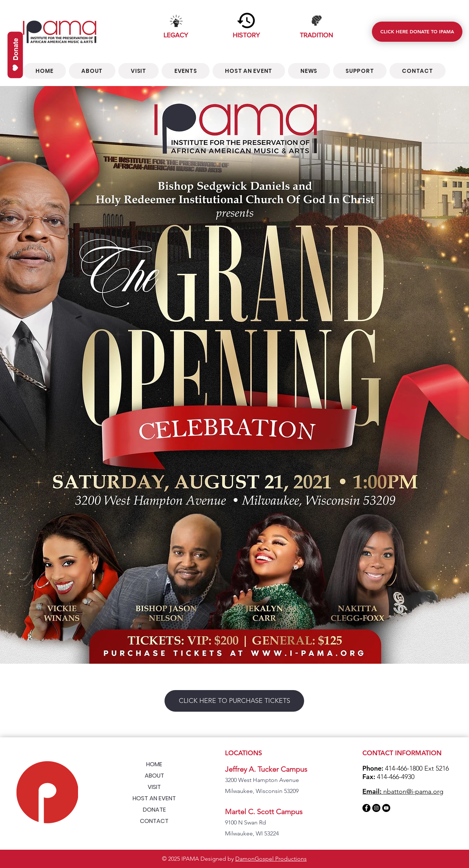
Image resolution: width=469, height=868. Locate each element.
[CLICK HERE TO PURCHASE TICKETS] (234, 701)
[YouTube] (386, 808)
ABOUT (154, 776)
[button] (185, 71)
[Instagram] (376, 808)
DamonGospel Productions (271, 859)
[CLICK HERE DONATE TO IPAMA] (417, 32)
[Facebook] (366, 808)
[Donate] (15, 55)
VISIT (154, 787)
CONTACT (154, 821)
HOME (154, 764)
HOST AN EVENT (154, 798)
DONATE (154, 810)
